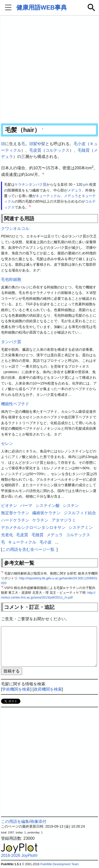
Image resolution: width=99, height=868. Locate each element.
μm (86, 184)
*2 (30, 206)
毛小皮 (80, 144)
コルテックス (57, 150)
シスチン (71, 506)
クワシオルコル (15, 228)
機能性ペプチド (15, 404)
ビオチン (9, 506)
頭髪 (33, 144)
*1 (43, 173)
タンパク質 (38, 184)
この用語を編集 (15, 821)
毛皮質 (35, 150)
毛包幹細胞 (11, 279)
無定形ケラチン (15, 513)
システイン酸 (48, 506)
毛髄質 (84, 150)
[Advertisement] (49, 70)
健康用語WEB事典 (42, 7)
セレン (7, 443)
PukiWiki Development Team (60, 864)
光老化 (7, 535)
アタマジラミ (64, 520)
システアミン (81, 527)
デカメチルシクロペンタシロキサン (33, 527)
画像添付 (38, 821)
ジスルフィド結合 (80, 513)
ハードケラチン (15, 520)
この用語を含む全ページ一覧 (28, 549)
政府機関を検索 (48, 689)
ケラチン (22, 184)
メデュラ (75, 190)
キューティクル (48, 196)
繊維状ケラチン (46, 513)
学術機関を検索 (16, 689)
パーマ (26, 506)
